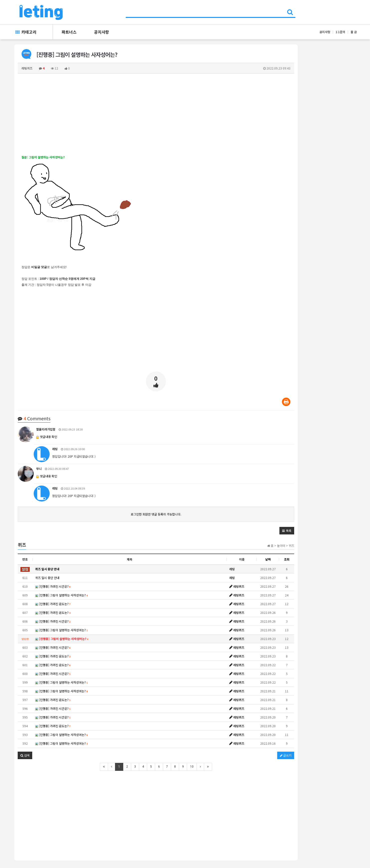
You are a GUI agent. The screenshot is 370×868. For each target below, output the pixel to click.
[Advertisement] (156, 114)
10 (192, 767)
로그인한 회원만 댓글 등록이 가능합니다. (156, 514)
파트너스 (69, 32)
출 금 (354, 32)
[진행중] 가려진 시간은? (53, 586)
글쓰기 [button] (286, 755)
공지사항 (102, 32)
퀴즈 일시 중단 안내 (47, 578)
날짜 (268, 559)
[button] (287, 531)
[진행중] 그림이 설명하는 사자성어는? (62, 595)
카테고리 (26, 32)
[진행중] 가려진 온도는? (53, 604)
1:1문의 (340, 32)
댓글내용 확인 (49, 437)
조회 (287, 559)
